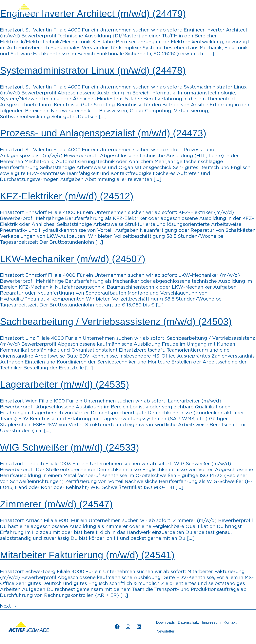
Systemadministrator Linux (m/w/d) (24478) (93, 70)
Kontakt (230, 622)
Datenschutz (188, 622)
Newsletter (165, 631)
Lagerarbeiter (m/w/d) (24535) (65, 384)
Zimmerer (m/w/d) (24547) (56, 504)
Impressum (211, 622)
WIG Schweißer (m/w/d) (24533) (70, 447)
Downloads (165, 622)
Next (9, 606)
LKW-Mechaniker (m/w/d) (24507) (73, 259)
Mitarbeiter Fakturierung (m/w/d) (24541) (87, 555)
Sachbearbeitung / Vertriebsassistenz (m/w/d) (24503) (116, 322)
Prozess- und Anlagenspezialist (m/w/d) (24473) (103, 133)
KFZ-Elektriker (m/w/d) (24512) (67, 196)
